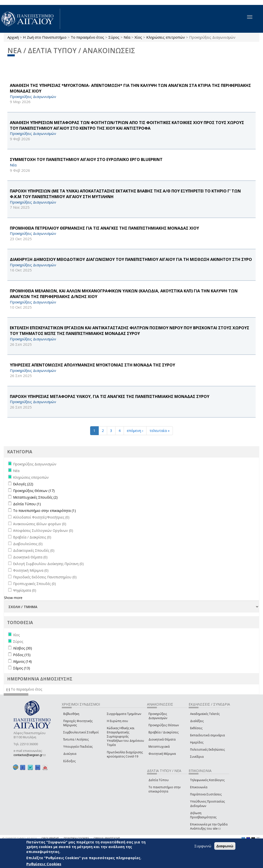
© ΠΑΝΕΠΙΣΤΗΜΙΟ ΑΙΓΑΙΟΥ (20, 838)
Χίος (138, 37)
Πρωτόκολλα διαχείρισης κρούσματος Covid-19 (125, 754)
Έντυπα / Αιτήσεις (76, 739)
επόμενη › (135, 430)
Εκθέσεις (196, 728)
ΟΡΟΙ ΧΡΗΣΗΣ (50, 838)
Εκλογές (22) (23, 484)
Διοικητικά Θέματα (162, 739)
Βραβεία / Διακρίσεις (164, 732)
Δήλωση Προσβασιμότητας (203, 815)
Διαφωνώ (225, 846)
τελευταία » (160, 430)
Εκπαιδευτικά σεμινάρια (207, 735)
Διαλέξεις (197, 721)
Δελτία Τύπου (159, 780)
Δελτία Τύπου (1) (27, 504)
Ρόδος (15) (22, 655)
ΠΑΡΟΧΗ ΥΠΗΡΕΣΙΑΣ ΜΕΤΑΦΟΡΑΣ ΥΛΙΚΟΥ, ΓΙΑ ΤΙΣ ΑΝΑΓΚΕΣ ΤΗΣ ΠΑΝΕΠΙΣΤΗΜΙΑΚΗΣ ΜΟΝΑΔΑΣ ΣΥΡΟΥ (110, 396)
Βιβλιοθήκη (71, 714)
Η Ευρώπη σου (117, 721)
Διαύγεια (70, 754)
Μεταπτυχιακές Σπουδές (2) (35, 497)
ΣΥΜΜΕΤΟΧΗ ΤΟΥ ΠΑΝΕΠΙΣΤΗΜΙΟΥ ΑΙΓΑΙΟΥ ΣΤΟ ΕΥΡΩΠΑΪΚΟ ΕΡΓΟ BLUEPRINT (86, 159)
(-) (9, 689)
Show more (13, 598)
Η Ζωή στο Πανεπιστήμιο (45, 37)
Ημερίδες (197, 742)
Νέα (127, 37)
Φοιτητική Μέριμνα (162, 754)
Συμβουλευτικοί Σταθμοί (81, 732)
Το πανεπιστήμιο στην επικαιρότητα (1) (44, 511)
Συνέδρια (197, 757)
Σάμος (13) (22, 668)
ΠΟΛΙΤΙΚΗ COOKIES (76, 838)
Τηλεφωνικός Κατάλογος (207, 780)
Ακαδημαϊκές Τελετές (205, 714)
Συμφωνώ (203, 846)
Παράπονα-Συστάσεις (206, 794)
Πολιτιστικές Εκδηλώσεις (207, 750)
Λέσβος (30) (23, 648)
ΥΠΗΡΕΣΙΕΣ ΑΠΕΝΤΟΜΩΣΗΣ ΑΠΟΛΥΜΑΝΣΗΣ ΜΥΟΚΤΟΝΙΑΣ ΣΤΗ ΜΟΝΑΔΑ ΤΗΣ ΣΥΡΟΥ (92, 365)
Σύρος (114, 37)
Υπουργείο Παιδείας (78, 747)
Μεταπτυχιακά (159, 747)
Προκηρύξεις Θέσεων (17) (34, 491)
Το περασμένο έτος (87, 37)
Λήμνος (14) (22, 661)
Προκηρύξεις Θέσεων (164, 725)
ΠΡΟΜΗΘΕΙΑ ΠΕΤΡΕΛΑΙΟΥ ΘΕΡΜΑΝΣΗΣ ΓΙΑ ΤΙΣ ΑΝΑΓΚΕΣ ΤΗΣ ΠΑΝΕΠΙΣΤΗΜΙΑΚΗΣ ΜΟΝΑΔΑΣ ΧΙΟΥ (104, 228)
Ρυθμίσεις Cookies (44, 864)
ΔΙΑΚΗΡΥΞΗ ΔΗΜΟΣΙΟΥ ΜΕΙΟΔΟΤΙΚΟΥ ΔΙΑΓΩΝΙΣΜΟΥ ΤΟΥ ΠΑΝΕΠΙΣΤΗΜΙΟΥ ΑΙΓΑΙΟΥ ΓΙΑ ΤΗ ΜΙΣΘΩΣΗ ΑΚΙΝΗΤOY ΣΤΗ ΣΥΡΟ (131, 259)
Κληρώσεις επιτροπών (166, 37)
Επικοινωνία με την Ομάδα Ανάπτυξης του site (209, 826)
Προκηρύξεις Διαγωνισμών (158, 716)
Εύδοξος (69, 761)
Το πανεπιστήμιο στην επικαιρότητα (164, 789)
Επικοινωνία (199, 787)
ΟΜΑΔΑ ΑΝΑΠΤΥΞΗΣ (107, 838)
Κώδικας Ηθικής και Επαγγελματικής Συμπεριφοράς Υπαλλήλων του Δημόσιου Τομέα (125, 737)
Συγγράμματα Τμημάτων (124, 714)
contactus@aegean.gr (30, 755)
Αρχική (13, 37)
